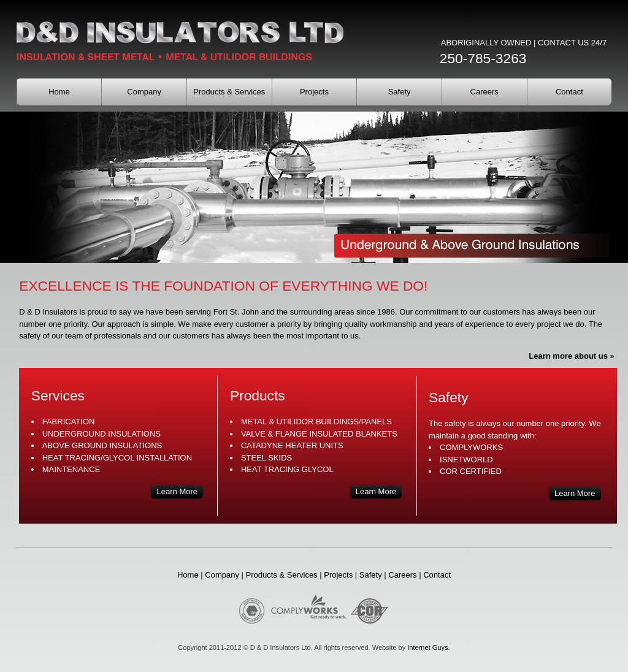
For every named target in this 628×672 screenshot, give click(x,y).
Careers (484, 92)
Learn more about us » (571, 356)
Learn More (177, 491)
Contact (569, 92)
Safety (400, 92)
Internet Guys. (428, 647)
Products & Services (229, 92)
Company (144, 92)
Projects (314, 92)
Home (59, 92)
